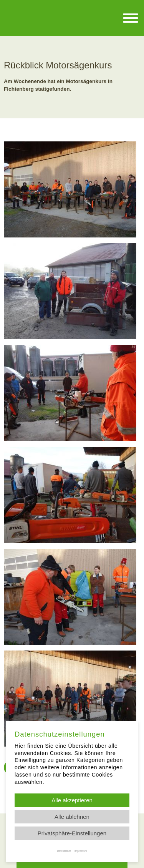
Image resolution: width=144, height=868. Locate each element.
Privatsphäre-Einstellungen (72, 833)
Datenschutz (64, 851)
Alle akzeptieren (72, 800)
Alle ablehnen (72, 817)
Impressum (81, 851)
